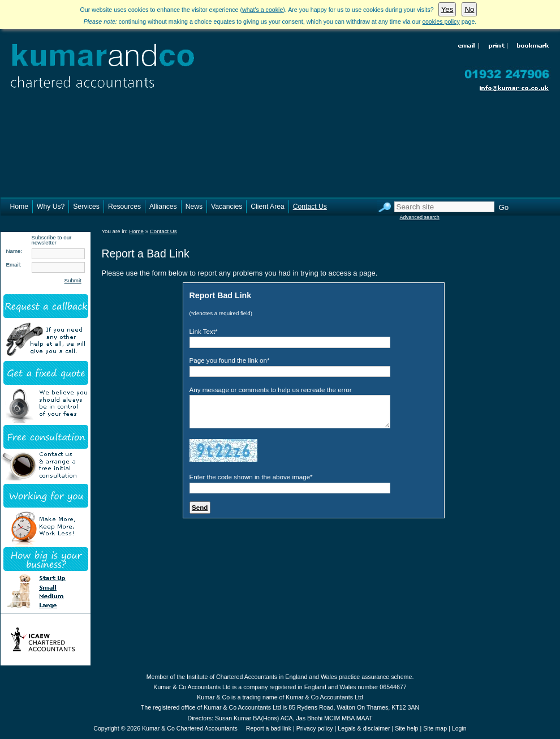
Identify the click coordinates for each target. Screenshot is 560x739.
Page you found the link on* (230, 360)
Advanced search (420, 218)
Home (19, 207)
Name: (14, 251)
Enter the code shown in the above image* (251, 477)
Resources (124, 207)
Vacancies (227, 207)
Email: (14, 265)
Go (504, 207)
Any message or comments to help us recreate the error (271, 390)
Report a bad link (269, 728)
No (469, 9)
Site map (435, 728)
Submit (73, 280)
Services (86, 207)
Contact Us (310, 207)
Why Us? (51, 207)
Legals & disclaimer (364, 728)
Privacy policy (315, 728)
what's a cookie (262, 10)
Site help (406, 728)
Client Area (267, 207)
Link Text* (204, 331)
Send (200, 507)
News (194, 207)
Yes (447, 9)
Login (459, 728)
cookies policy (441, 22)
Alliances (163, 207)
